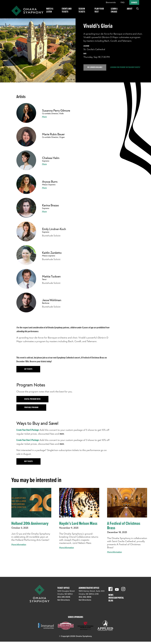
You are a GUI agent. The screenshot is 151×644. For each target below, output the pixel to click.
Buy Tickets (28, 461)
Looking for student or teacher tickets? (125, 67)
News (111, 595)
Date (85, 54)
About (130, 11)
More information (19, 545)
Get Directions (64, 600)
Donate (134, 3)
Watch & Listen (54, 12)
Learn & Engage (115, 12)
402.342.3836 (85, 597)
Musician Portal (116, 598)
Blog (111, 601)
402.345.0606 (64, 597)
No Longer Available (95, 67)
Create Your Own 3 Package (28, 440)
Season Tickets (85, 12)
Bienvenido (111, 2)
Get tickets (28, 369)
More (44, 117)
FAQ (123, 2)
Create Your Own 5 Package (28, 430)
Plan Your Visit (101, 12)
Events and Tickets (70, 12)
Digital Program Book (32, 399)
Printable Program (31, 407)
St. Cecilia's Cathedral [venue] (94, 49)
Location (86, 46)
